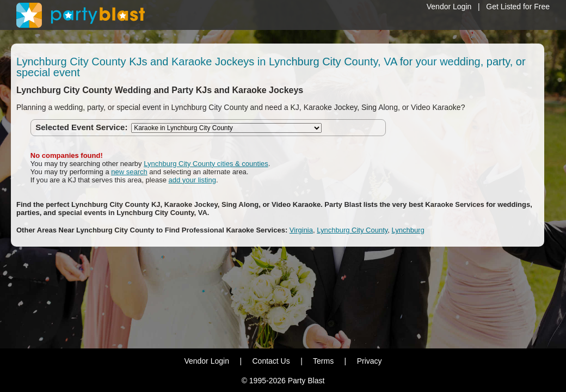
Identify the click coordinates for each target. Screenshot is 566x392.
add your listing (192, 180)
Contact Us (271, 361)
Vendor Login (449, 7)
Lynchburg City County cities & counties (206, 164)
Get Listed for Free (518, 7)
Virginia (301, 230)
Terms (323, 361)
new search (129, 172)
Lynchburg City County (352, 230)
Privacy (370, 361)
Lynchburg (408, 230)
